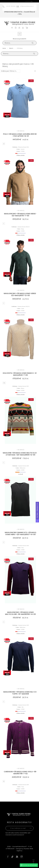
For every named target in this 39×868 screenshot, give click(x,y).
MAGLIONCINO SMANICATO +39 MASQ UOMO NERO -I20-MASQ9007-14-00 (20, 533)
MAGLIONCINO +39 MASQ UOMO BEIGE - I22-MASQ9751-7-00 (20, 215)
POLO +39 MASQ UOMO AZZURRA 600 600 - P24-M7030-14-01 (20, 135)
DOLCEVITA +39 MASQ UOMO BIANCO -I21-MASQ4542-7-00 (20, 374)
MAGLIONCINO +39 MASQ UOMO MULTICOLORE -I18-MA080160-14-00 (20, 613)
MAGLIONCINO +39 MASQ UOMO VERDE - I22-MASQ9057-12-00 (20, 294)
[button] (33, 862)
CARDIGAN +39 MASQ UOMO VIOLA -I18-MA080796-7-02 (20, 773)
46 (4, 144)
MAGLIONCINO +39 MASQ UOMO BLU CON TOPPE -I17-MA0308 (20, 693)
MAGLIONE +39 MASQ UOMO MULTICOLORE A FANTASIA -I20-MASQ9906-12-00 (20, 454)
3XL (4, 383)
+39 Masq (20, 131)
